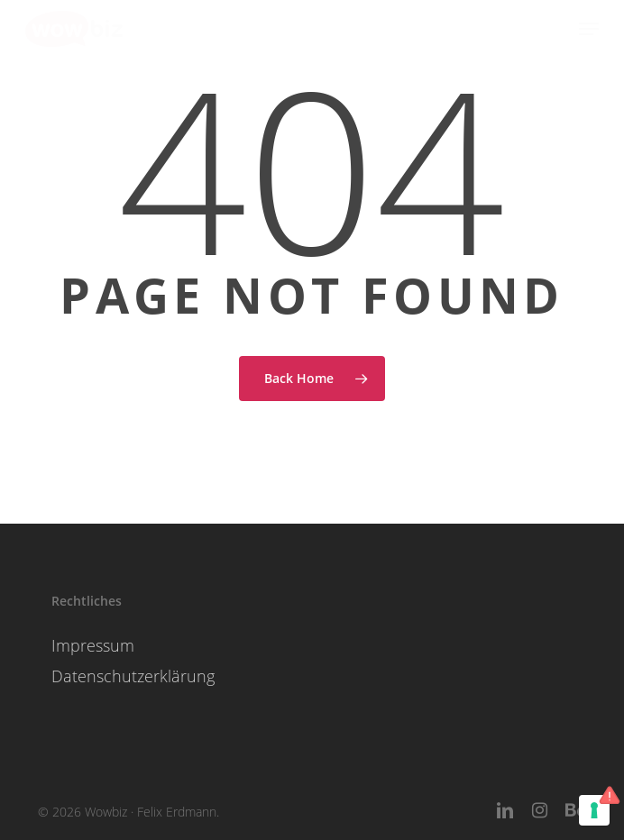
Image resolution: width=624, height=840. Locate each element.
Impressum (93, 645)
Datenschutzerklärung (133, 676)
